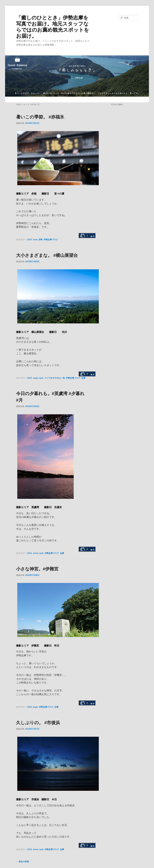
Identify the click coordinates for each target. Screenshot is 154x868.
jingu (35, 707)
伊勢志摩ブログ (51, 240)
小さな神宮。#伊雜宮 (37, 569)
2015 (30, 240)
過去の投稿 (22, 862)
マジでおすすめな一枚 (55, 378)
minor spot (38, 553)
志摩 (83, 378)
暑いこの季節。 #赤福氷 (40, 117)
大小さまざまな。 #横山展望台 (47, 255)
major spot (38, 378)
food (35, 240)
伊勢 (40, 240)
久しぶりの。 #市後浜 (38, 723)
